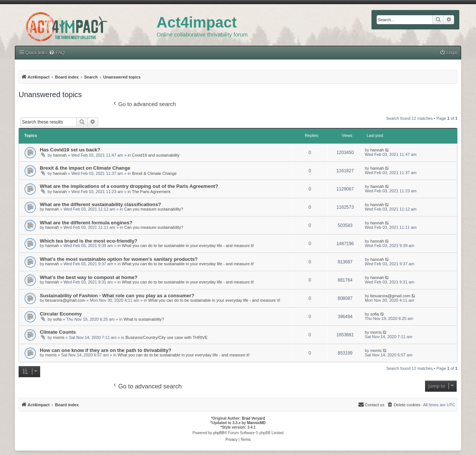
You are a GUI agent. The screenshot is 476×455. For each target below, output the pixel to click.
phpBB (219, 433)
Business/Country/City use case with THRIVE (166, 337)
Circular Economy (61, 314)
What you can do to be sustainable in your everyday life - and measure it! (188, 246)
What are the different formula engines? (86, 223)
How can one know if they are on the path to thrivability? (106, 350)
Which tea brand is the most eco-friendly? (89, 241)
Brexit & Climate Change (154, 173)
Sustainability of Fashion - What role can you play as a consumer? (117, 296)
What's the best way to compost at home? (89, 277)
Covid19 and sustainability (156, 155)
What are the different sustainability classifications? (100, 204)
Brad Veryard (253, 418)
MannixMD (256, 423)
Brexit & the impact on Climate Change (85, 168)
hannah (60, 155)
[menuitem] (448, 53)
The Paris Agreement (151, 192)
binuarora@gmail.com (65, 300)
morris (59, 337)
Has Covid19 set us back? (70, 150)
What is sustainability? (144, 319)
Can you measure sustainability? (154, 209)
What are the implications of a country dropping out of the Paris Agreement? (129, 186)
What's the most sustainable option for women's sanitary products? (119, 259)
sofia (57, 319)
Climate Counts (58, 332)
